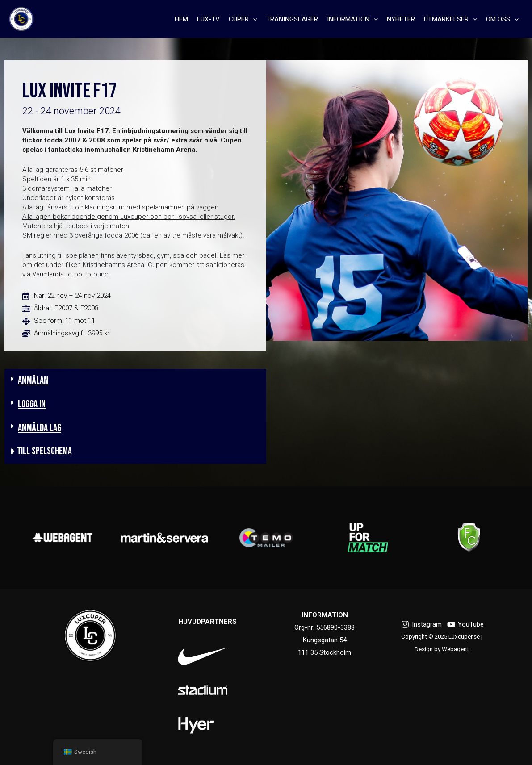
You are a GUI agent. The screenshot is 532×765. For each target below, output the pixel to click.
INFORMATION (352, 19)
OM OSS (502, 19)
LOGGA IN (32, 404)
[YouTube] (465, 624)
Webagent (455, 649)
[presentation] (253, 19)
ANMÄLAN (33, 380)
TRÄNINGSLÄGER (292, 19)
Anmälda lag (40, 428)
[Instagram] (421, 624)
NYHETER (401, 19)
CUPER (243, 19)
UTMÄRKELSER (450, 19)
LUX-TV (208, 19)
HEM (181, 19)
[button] (135, 381)
